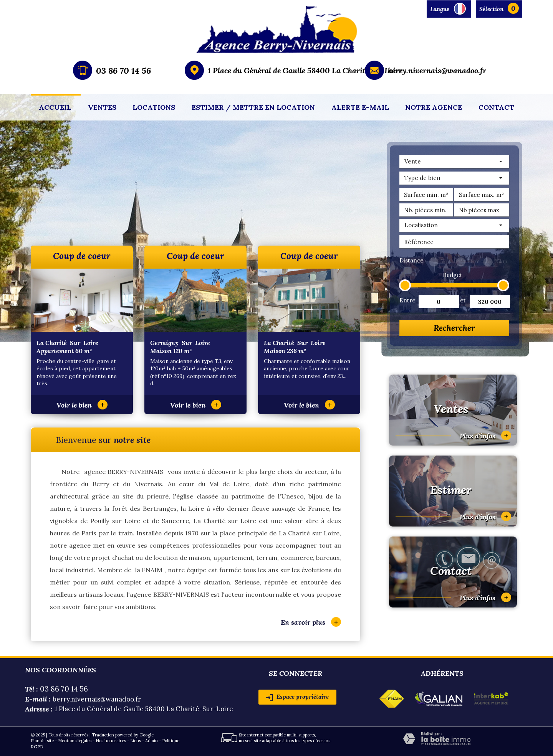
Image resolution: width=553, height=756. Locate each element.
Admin (151, 741)
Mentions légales (75, 741)
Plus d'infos (485, 435)
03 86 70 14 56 (123, 71)
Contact (496, 107)
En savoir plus (311, 622)
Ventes (102, 107)
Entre (407, 300)
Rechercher (454, 328)
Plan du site (42, 741)
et (463, 300)
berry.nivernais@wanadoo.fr (437, 70)
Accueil (55, 107)
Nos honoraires (111, 741)
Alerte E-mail (360, 107)
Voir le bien (82, 405)
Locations (154, 107)
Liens (136, 741)
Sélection (491, 9)
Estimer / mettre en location (253, 107)
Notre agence (434, 107)
